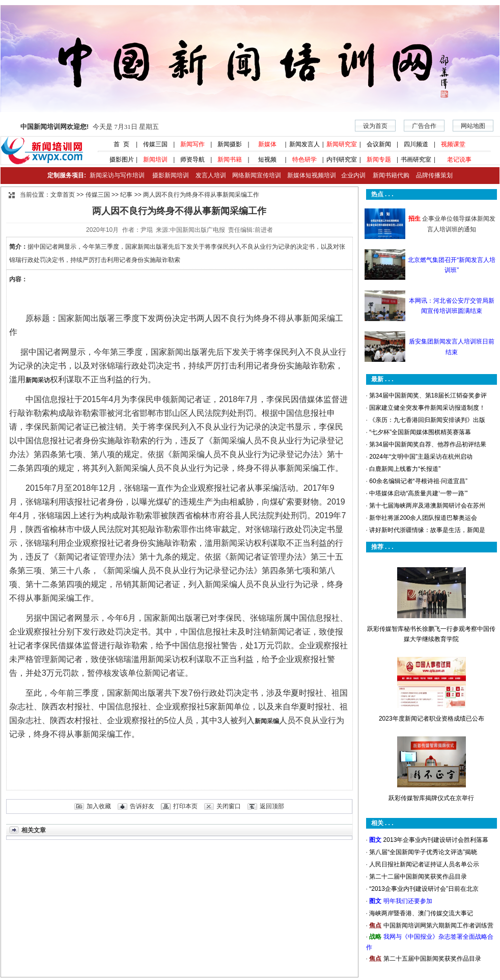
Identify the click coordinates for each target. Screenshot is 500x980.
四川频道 (416, 144)
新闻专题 (379, 160)
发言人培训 (211, 175)
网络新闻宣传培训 (257, 175)
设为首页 (375, 126)
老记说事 (459, 160)
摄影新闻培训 (171, 175)
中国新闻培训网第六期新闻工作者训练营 (438, 925)
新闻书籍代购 (387, 175)
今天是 (90, 127)
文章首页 (63, 195)
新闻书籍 (230, 160)
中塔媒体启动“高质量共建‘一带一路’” (418, 493)
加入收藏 (99, 806)
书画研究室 (416, 160)
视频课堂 (453, 144)
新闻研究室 (342, 144)
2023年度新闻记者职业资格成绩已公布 (432, 719)
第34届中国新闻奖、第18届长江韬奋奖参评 (428, 395)
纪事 (126, 195)
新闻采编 (267, 721)
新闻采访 (38, 380)
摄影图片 (118, 160)
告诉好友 (142, 806)
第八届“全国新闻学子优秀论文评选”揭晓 (423, 852)
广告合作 (424, 126)
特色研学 (304, 160)
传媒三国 (155, 144)
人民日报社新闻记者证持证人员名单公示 (424, 864)
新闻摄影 (230, 144)
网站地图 (473, 126)
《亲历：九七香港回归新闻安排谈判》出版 (427, 420)
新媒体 (267, 144)
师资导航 (192, 160)
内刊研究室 (342, 160)
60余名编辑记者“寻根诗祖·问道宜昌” (418, 481)
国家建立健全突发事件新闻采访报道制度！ (427, 408)
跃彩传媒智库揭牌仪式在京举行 (431, 798)
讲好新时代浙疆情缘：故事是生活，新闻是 (427, 530)
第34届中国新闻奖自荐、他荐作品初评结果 (427, 444)
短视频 (267, 160)
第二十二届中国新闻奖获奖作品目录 (418, 877)
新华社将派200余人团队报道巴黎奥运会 (423, 518)
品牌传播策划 (432, 175)
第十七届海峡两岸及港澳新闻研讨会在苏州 (427, 506)
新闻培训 (155, 160)
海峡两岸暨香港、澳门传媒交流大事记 (421, 913)
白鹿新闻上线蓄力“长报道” (405, 469)
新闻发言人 (304, 144)
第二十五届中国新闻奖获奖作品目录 (432, 959)
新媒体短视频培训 (312, 175)
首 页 (118, 144)
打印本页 (185, 806)
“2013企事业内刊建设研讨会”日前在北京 (424, 889)
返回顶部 (272, 806)
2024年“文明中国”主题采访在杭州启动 (421, 457)
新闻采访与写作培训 (116, 175)
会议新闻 (379, 144)
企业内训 (351, 175)
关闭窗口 (229, 806)
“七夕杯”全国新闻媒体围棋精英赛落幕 (420, 432)
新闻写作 (192, 144)
